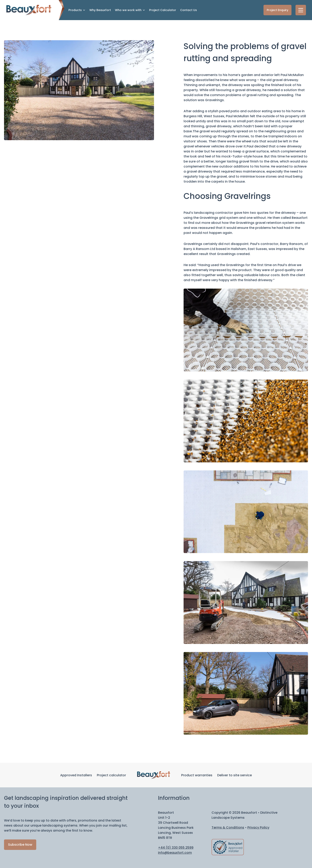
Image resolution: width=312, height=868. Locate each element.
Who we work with (128, 10)
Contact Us (189, 10)
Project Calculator (163, 10)
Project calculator (111, 775)
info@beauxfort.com (175, 853)
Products (75, 10)
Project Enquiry (277, 10)
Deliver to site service (235, 775)
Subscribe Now (20, 845)
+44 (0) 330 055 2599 (176, 848)
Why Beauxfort (100, 10)
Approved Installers (76, 775)
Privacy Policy (258, 827)
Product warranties (197, 775)
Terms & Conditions (228, 827)
